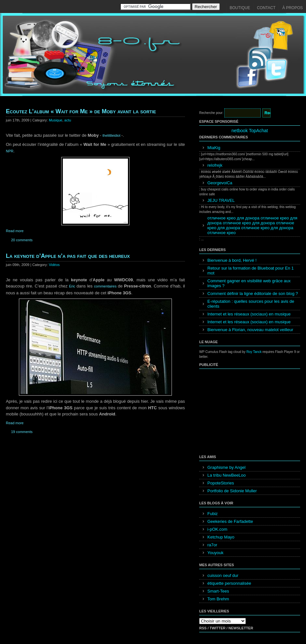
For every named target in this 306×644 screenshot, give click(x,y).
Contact (266, 8)
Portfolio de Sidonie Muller (232, 491)
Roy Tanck (254, 352)
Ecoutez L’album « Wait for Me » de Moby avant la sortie (81, 111)
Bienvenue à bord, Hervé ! (232, 260)
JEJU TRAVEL (221, 200)
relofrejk (215, 165)
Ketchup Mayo (221, 537)
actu (68, 120)
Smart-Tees (218, 591)
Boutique (240, 8)
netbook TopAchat (250, 131)
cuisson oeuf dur (223, 575)
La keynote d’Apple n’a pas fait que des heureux (68, 256)
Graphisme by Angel (226, 467)
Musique (56, 120)
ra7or (212, 545)
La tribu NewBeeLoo (227, 475)
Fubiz (213, 514)
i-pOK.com (217, 529)
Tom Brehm (218, 599)
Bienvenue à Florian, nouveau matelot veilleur (250, 330)
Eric (73, 286)
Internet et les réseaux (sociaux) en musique (249, 314)
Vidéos (54, 265)
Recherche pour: (211, 113)
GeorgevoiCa (220, 183)
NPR (10, 151)
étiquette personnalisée (229, 583)
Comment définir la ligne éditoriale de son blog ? (253, 294)
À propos (292, 8)
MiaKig (214, 148)
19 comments (22, 432)
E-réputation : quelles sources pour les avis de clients (251, 304)
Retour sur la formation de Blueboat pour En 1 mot (250, 271)
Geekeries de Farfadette (230, 521)
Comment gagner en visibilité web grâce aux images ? (249, 283)
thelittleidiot (112, 135)
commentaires (106, 286)
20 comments (22, 240)
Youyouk (215, 553)
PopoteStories (221, 483)
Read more (15, 231)
